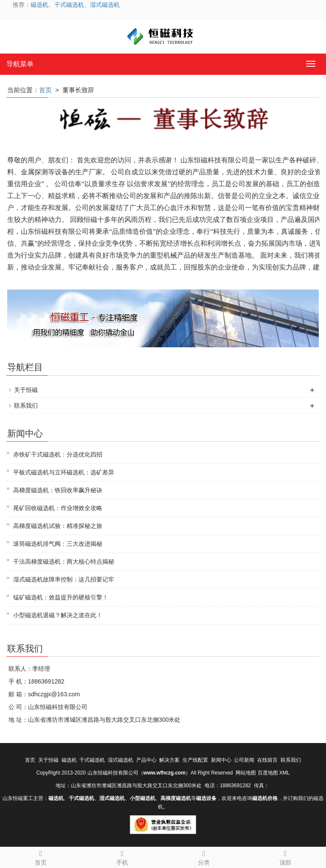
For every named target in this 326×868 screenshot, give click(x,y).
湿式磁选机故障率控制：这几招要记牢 (64, 579)
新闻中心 (221, 760)
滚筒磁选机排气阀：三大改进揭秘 (58, 544)
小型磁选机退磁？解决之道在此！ (58, 615)
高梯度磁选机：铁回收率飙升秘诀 (58, 490)
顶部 (285, 857)
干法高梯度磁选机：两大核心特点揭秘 (64, 562)
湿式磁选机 (105, 5)
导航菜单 (20, 64)
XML (285, 773)
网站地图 (246, 773)
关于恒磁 (26, 390)
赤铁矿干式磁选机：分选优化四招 (58, 454)
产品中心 (146, 760)
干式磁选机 (69, 5)
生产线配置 (195, 760)
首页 (45, 90)
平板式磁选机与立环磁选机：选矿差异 (64, 472)
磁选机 (39, 5)
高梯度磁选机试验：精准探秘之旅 (58, 526)
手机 (122, 857)
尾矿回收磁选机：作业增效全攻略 (58, 508)
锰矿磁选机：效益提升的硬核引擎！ (61, 597)
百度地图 (268, 773)
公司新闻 (244, 760)
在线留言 (267, 760)
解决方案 (169, 760)
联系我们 (26, 406)
